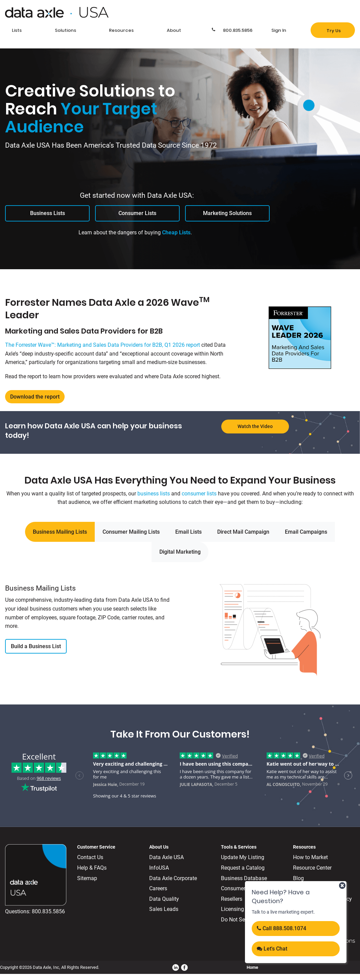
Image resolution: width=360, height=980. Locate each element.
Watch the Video (255, 426)
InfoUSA (159, 868)
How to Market (310, 857)
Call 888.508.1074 (282, 928)
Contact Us (90, 857)
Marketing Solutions (227, 213)
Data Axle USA (166, 857)
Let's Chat (272, 949)
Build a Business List (36, 646)
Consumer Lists (137, 213)
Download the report (35, 397)
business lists (154, 494)
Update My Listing (243, 857)
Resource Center (312, 868)
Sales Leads (164, 909)
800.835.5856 (48, 911)
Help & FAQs (92, 868)
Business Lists (48, 213)
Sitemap (87, 878)
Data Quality (164, 899)
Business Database (244, 878)
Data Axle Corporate (173, 878)
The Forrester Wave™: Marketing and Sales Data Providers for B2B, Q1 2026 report (103, 345)
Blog (298, 878)
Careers (158, 888)
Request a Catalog (243, 868)
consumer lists (199, 494)
